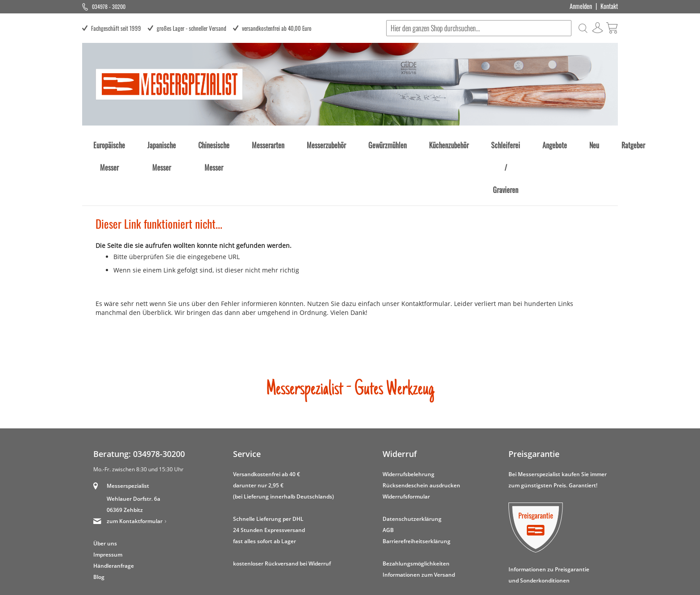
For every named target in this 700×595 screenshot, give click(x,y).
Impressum (108, 502)
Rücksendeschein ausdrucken (421, 433)
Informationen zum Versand (419, 522)
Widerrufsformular (406, 444)
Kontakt (609, 6)
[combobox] (477, 28)
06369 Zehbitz (125, 458)
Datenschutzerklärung (412, 467)
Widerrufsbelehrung (408, 422)
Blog (99, 525)
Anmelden (581, 6)
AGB (388, 478)
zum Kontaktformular (135, 469)
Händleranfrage (114, 513)
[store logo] (169, 84)
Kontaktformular (426, 251)
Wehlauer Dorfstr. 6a (133, 446)
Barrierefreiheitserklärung (417, 489)
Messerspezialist (128, 434)
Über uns (105, 491)
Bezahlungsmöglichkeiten (416, 511)
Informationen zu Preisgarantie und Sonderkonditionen (549, 523)
